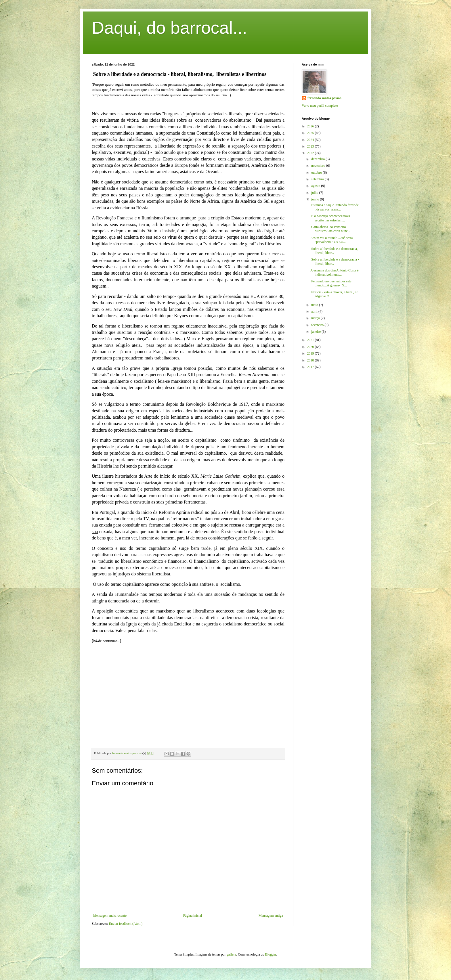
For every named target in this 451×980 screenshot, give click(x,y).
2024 (311, 140)
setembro (318, 179)
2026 (311, 126)
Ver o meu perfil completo (320, 106)
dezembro (318, 159)
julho (315, 193)
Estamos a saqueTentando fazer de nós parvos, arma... (335, 207)
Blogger (271, 954)
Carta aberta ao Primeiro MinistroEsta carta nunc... (330, 229)
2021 (311, 340)
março (316, 318)
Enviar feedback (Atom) (126, 924)
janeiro (316, 332)
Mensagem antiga (271, 916)
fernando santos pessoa (324, 98)
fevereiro (318, 325)
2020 (311, 347)
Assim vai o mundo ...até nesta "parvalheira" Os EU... (331, 240)
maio (315, 305)
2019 (311, 353)
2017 (311, 367)
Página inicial (193, 916)
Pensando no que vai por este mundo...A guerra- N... (331, 283)
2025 (311, 133)
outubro (317, 173)
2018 (311, 360)
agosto (316, 186)
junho (316, 199)
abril (315, 311)
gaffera (232, 954)
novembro (319, 166)
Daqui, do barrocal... (169, 28)
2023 (311, 146)
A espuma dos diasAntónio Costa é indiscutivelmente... (335, 272)
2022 (311, 153)
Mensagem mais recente (110, 916)
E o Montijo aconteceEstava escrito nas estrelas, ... (330, 218)
